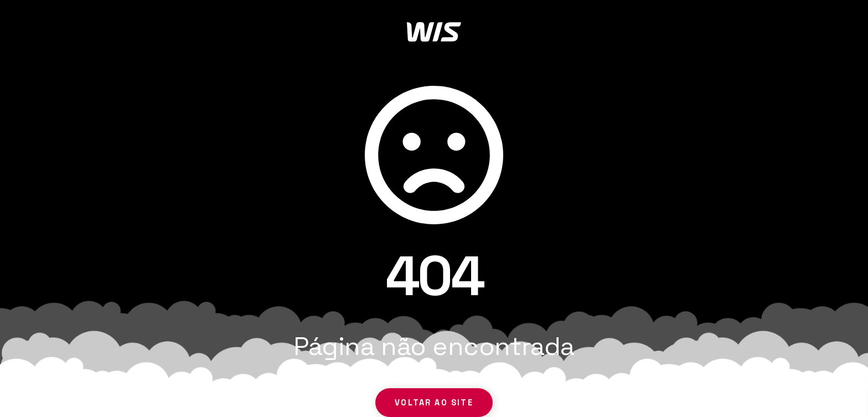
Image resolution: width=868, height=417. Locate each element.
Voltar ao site (434, 403)
